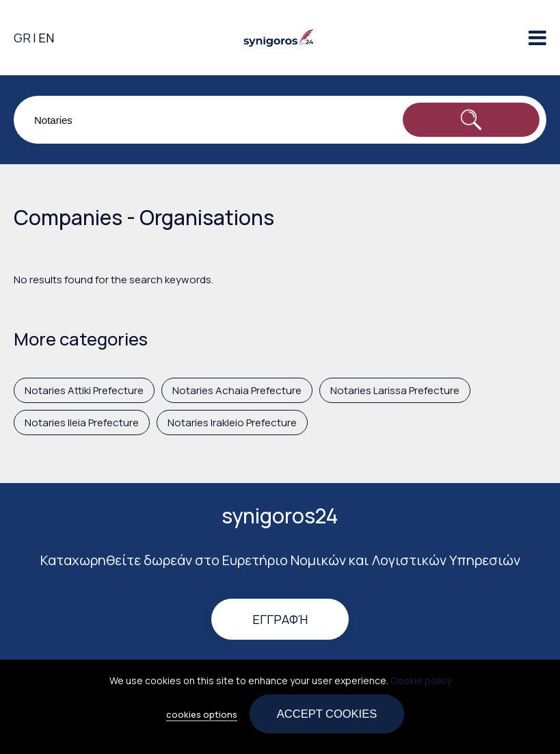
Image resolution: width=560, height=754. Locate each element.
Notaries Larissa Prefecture (395, 390)
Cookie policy (421, 685)
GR (22, 38)
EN (46, 38)
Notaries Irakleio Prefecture (232, 422)
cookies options (202, 719)
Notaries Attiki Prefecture (84, 390)
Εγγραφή (280, 619)
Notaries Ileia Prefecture (82, 422)
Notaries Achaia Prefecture (237, 390)
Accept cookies (327, 718)
